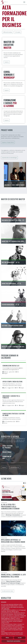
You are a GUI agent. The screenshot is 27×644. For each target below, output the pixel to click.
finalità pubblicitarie (5, 619)
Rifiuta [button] (7, 638)
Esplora (7, 62)
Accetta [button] (20, 638)
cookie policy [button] (6, 609)
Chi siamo (18, 32)
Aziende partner (15, 467)
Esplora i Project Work (8, 142)
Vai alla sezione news (8, 591)
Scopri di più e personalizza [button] (13, 641)
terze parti (23, 610)
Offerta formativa (8, 32)
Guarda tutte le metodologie (9, 158)
